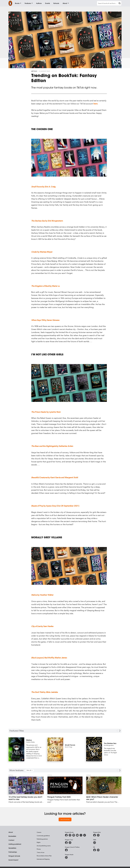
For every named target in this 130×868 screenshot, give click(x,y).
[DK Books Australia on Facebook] (95, 850)
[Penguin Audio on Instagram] (66, 857)
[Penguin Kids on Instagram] (98, 835)
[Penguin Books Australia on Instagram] (70, 835)
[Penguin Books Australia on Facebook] (66, 835)
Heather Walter (31, 742)
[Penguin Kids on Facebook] (95, 835)
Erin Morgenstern (109, 745)
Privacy (39, 849)
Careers (39, 832)
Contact (11, 840)
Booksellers (12, 836)
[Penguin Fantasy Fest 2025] (65, 785)
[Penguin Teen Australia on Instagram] (70, 843)
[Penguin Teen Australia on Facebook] (66, 843)
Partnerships (13, 852)
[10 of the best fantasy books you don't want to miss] (26, 785)
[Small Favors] (73, 745)
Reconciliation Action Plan (44, 856)
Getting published (15, 844)
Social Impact (13, 860)
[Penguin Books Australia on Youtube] (77, 835)
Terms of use (41, 852)
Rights (39, 842)
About (11, 832)
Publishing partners (42, 839)
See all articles (65, 819)
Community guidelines (43, 836)
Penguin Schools (14, 856)
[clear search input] (120, 4)
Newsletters (12, 848)
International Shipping (43, 859)
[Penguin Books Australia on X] (74, 835)
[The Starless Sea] (112, 743)
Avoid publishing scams (44, 846)
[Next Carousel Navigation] (120, 731)
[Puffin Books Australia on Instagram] (95, 843)
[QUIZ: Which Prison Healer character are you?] (104, 785)
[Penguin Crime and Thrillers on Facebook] (66, 850)
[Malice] (34, 740)
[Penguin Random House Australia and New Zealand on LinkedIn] (81, 835)
